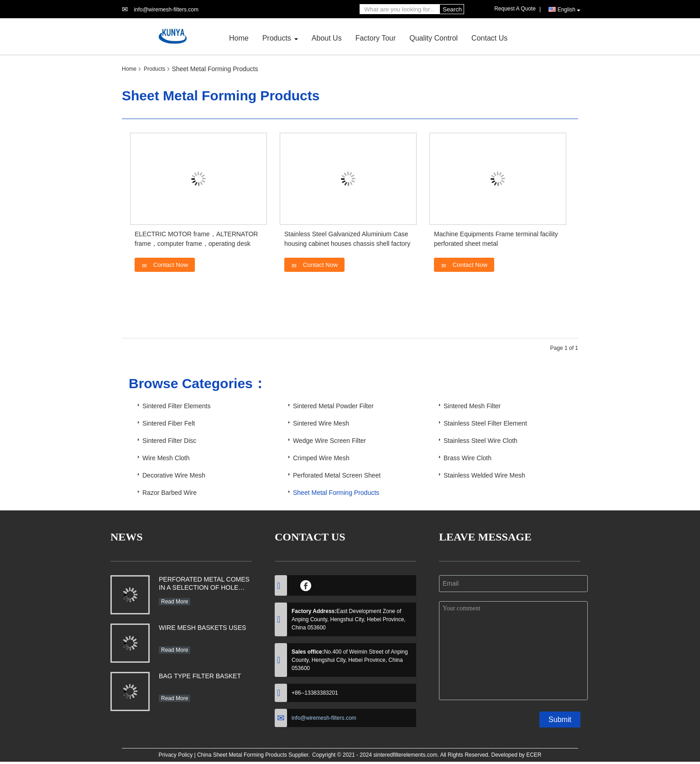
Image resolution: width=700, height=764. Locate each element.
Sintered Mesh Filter (472, 406)
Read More (175, 602)
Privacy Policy (175, 755)
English (569, 10)
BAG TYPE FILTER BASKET (200, 676)
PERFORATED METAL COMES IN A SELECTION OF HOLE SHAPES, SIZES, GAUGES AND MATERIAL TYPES (204, 584)
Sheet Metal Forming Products (336, 493)
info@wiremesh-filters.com (166, 10)
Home (239, 38)
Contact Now (165, 265)
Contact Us (489, 38)
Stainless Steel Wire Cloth (481, 441)
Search (452, 9)
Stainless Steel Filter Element (485, 423)
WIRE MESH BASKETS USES (202, 628)
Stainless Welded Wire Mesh (484, 475)
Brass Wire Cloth (468, 458)
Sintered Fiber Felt (169, 423)
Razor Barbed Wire (170, 493)
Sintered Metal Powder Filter (333, 406)
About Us (327, 38)
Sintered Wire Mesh (321, 423)
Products (277, 38)
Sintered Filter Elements (176, 406)
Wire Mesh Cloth (166, 458)
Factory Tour (376, 38)
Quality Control (434, 38)
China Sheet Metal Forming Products (242, 755)
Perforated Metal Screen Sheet (337, 475)
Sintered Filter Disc (169, 441)
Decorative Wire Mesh (174, 475)
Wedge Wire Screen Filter (329, 441)
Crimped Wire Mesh (321, 458)
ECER (534, 755)
